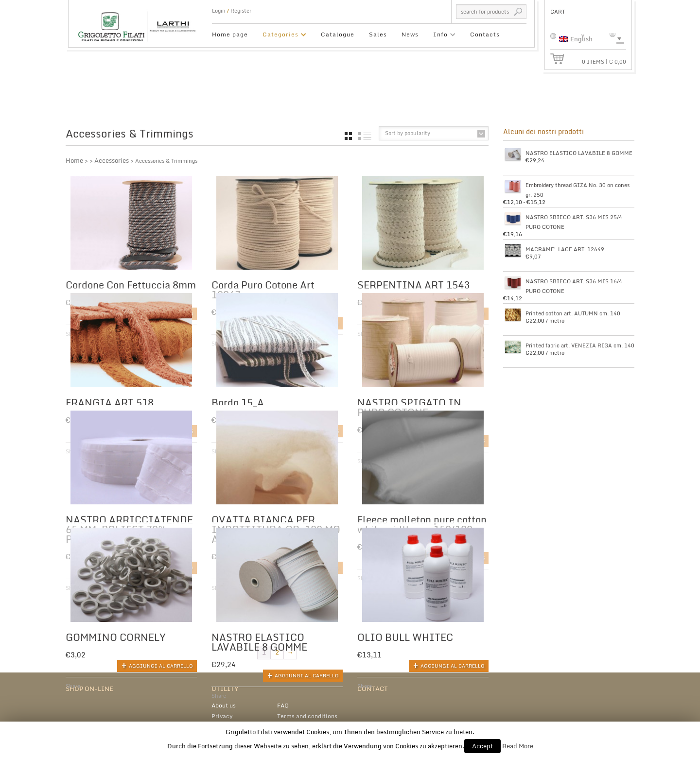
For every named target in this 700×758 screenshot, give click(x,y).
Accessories (112, 160)
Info (441, 36)
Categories (281, 36)
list (365, 136)
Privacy (222, 713)
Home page (230, 34)
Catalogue (338, 34)
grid (348, 136)
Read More (518, 746)
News (410, 34)
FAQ (283, 702)
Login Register (232, 11)
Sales (378, 34)
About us (224, 702)
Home (74, 160)
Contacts (485, 34)
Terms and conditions (307, 713)
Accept (482, 746)
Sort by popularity (408, 133)
